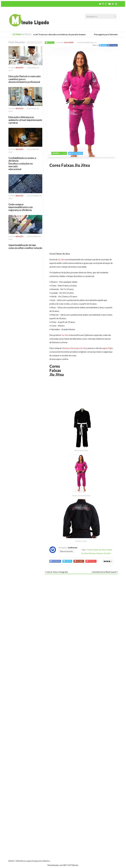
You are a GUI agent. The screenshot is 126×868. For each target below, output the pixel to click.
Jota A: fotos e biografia (57, 572)
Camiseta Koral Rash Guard (104, 572)
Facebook (113, 45)
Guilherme (69, 43)
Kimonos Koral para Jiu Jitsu (75, 348)
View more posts (66, 551)
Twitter (103, 45)
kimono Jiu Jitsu (104, 553)
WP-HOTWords (71, 865)
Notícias (51, 43)
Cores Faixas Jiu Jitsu (96, 550)
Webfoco (46, 861)
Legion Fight (107, 348)
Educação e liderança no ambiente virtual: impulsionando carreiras (25, 120)
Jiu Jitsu (61, 259)
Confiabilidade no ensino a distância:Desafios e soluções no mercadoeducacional (22, 164)
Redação (20, 68)
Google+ (79, 561)
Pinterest (91, 561)
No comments (77, 153)
